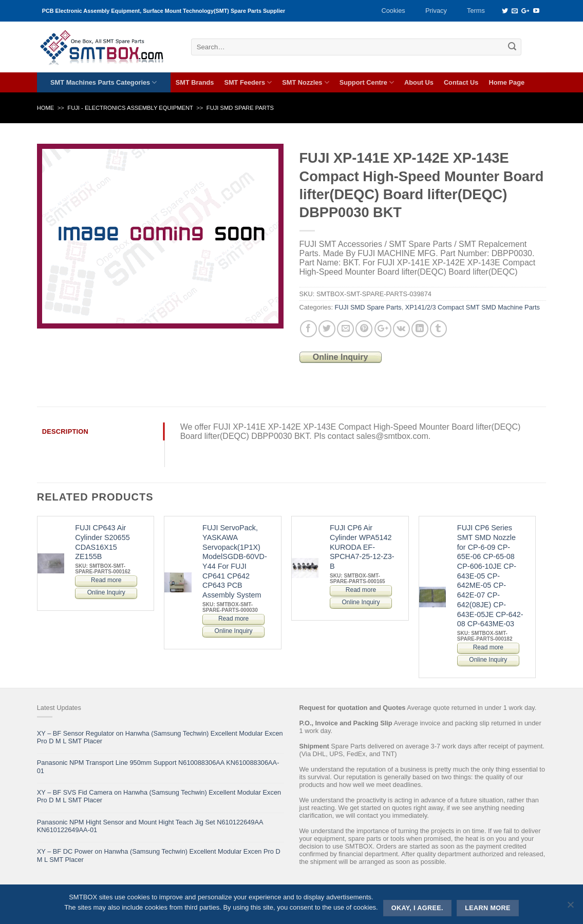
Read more (106, 580)
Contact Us (461, 82)
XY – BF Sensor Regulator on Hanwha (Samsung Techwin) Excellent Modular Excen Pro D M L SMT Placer (160, 737)
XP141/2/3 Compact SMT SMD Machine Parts (473, 307)
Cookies (393, 11)
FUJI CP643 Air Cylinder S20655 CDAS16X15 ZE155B (102, 542)
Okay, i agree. (417, 908)
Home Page (506, 82)
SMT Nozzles (305, 82)
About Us (419, 82)
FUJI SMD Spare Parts (240, 108)
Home (46, 108)
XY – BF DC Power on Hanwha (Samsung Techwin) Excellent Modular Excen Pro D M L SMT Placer (159, 855)
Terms (476, 11)
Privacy (436, 11)
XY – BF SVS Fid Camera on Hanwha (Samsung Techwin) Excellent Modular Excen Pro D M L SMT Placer (159, 796)
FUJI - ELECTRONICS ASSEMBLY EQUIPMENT (130, 108)
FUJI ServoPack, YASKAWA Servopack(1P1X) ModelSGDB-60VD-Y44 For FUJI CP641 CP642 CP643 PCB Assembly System (235, 561)
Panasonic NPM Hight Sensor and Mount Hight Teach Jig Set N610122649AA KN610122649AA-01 (150, 826)
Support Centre (367, 82)
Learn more (488, 908)
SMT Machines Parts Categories (104, 82)
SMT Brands (195, 82)
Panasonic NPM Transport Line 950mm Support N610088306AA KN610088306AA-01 (158, 766)
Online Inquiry (341, 357)
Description (65, 431)
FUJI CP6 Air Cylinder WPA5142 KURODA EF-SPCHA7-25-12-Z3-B (362, 547)
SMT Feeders (248, 82)
